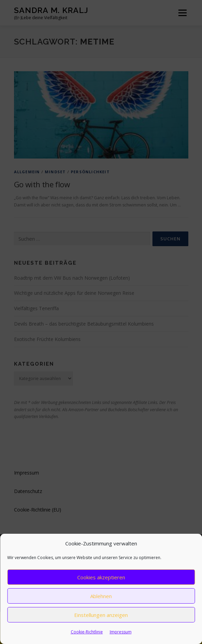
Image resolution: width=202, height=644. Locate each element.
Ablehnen (101, 596)
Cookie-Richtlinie (87, 632)
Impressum (121, 632)
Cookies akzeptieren (101, 577)
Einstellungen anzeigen (101, 615)
